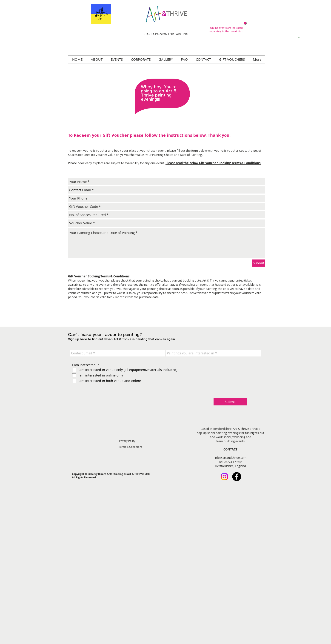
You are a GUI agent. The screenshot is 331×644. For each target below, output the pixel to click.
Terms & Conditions (131, 447)
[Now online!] (245, 23)
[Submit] (258, 263)
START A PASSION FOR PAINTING (166, 34)
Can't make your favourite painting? (105, 335)
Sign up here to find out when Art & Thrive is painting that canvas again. (122, 339)
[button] (299, 37)
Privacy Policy (127, 441)
